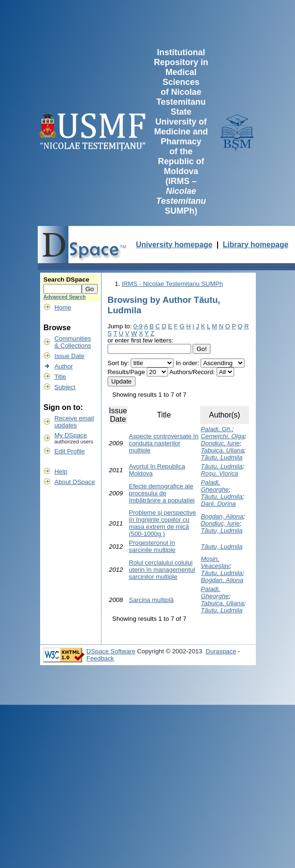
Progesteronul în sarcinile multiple (152, 546)
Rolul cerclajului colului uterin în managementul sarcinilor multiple (162, 570)
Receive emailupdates (74, 422)
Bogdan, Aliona (222, 516)
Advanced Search (64, 297)
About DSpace (75, 482)
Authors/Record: (192, 372)
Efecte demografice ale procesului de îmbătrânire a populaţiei (162, 493)
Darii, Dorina (218, 504)
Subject (65, 387)
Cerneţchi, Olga (223, 436)
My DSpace (71, 435)
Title (60, 377)
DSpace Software (111, 651)
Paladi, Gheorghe (215, 486)
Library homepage (256, 245)
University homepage (174, 245)
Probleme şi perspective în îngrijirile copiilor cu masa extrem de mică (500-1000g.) (162, 523)
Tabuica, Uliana (222, 450)
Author (63, 366)
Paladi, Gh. (216, 429)
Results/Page (126, 372)
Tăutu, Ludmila (221, 457)
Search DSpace (66, 280)
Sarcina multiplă (151, 600)
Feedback (100, 658)
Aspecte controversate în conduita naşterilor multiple (164, 443)
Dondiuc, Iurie (220, 443)
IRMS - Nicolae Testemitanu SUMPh (173, 284)
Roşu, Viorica (219, 473)
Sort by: (118, 363)
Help (61, 472)
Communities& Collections (73, 342)
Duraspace (221, 651)
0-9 (138, 326)
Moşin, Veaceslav (215, 562)
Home (63, 307)
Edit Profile (69, 451)
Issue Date (69, 356)
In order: (187, 363)
